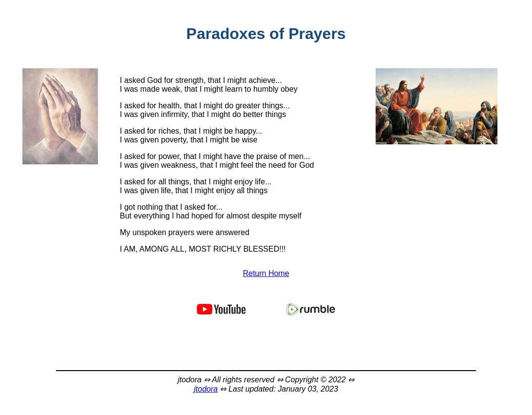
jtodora (206, 389)
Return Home (266, 273)
